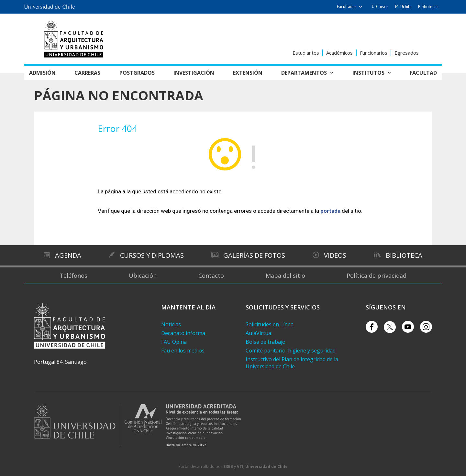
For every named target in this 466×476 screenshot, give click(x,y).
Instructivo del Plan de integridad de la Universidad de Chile (292, 363)
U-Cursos (380, 7)
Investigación (194, 73)
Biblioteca (404, 255)
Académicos (339, 53)
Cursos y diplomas (152, 255)
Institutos (368, 73)
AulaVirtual (259, 333)
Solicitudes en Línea (270, 324)
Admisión (42, 73)
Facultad (423, 73)
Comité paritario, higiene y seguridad (291, 351)
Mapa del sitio (285, 276)
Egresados (407, 53)
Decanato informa (183, 333)
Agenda (68, 255)
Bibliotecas (428, 7)
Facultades (347, 7)
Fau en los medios (183, 351)
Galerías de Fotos (254, 255)
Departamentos (304, 73)
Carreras (87, 73)
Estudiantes (306, 53)
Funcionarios (374, 53)
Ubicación (143, 276)
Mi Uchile (403, 7)
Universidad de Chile (266, 466)
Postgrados (137, 73)
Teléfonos (73, 276)
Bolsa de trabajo (266, 342)
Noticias (171, 324)
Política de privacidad (377, 276)
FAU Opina (174, 342)
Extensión (248, 73)
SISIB (228, 466)
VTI (240, 466)
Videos (335, 255)
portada (330, 211)
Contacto (211, 276)
